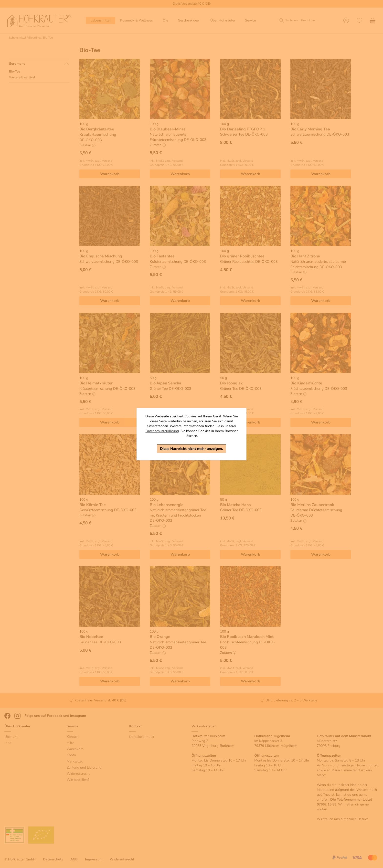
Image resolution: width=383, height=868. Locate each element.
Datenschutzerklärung (162, 431)
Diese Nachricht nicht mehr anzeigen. (191, 449)
